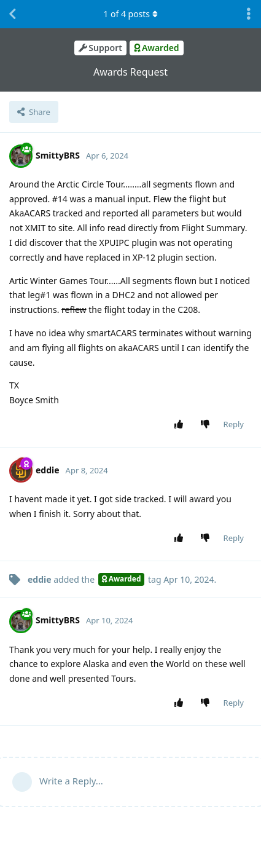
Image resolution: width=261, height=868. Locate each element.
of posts (130, 14)
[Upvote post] (181, 425)
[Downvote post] (207, 425)
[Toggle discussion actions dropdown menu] (249, 14)
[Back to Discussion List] (12, 14)
